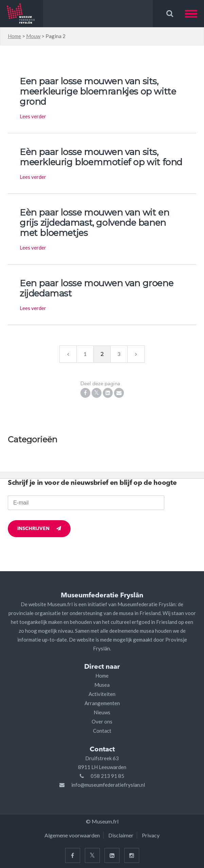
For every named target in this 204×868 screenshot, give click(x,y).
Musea (102, 685)
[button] (194, 14)
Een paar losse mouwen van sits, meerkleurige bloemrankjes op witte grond (98, 91)
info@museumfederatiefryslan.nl (108, 785)
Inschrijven (39, 529)
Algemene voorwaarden (72, 835)
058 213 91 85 (107, 776)
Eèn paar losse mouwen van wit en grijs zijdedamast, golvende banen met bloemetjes (94, 223)
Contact (102, 731)
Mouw (33, 36)
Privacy (151, 835)
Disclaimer (121, 835)
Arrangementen (102, 703)
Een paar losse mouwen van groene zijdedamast (96, 288)
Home (14, 36)
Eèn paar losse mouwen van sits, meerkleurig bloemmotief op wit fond (101, 157)
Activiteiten (102, 694)
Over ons (102, 721)
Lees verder (33, 116)
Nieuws (102, 712)
